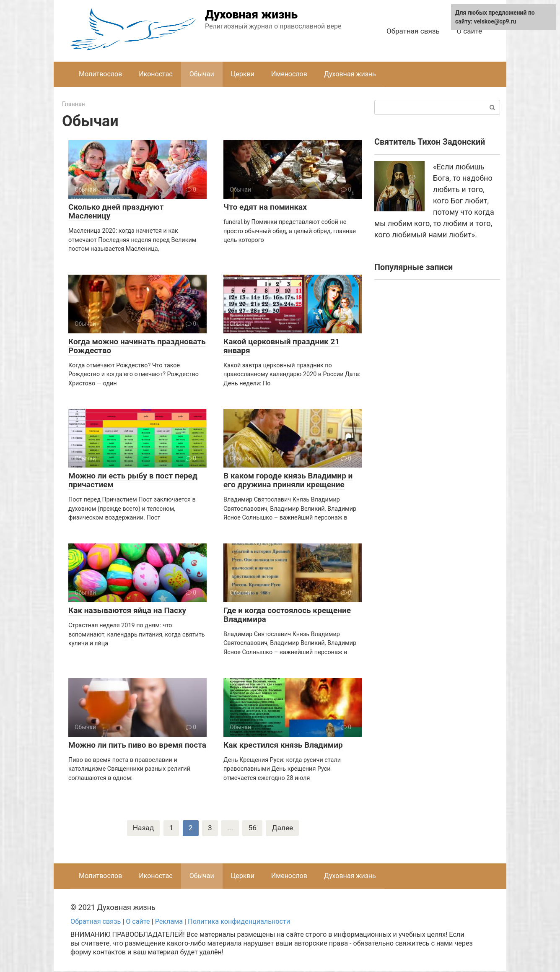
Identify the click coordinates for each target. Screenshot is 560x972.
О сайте (469, 31)
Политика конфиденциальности (239, 922)
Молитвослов (100, 74)
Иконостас (156, 74)
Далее (284, 828)
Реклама (169, 922)
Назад (143, 828)
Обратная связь (413, 31)
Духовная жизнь (251, 14)
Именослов (289, 74)
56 (253, 828)
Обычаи (202, 74)
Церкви (243, 74)
